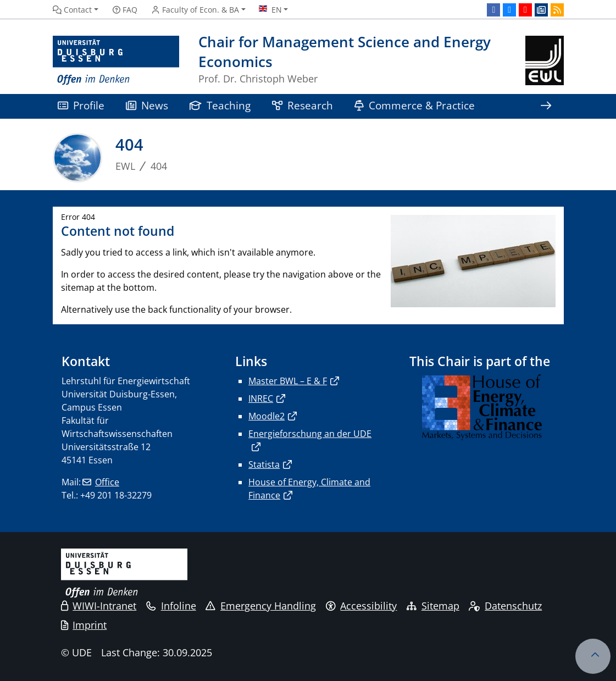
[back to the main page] (544, 61)
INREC (261, 398)
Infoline (171, 606)
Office (107, 482)
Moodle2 (267, 416)
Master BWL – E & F (288, 381)
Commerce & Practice (415, 105)
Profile (81, 105)
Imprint (84, 625)
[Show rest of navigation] (546, 106)
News (147, 105)
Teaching (220, 105)
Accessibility (362, 606)
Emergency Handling (261, 606)
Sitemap (433, 606)
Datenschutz (505, 606)
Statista (264, 464)
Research (303, 105)
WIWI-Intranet (99, 606)
